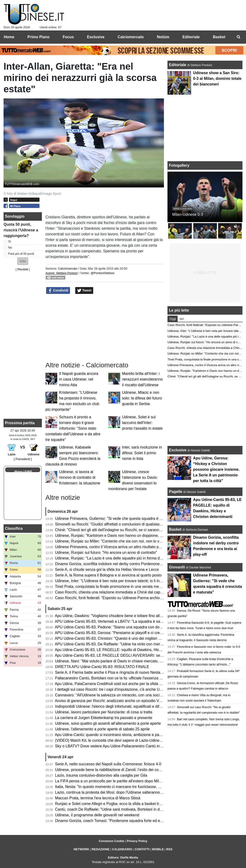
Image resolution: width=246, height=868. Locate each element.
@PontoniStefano (103, 273)
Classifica (14, 528)
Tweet (84, 291)
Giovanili (177, 567)
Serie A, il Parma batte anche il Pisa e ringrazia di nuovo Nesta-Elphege (115, 672)
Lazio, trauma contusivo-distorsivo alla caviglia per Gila (101, 775)
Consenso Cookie (111, 841)
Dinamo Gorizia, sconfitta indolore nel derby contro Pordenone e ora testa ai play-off (126, 564)
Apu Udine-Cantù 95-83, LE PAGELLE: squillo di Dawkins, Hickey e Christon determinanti (130, 650)
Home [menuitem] (9, 37)
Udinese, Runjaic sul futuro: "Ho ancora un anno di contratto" (106, 553)
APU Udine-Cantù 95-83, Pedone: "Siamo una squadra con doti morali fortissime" (123, 627)
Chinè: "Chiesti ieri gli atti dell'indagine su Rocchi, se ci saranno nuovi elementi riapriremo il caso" (137, 530)
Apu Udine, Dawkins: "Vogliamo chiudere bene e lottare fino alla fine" (113, 616)
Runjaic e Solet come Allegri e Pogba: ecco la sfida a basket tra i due (113, 804)
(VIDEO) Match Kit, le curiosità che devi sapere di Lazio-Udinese (109, 740)
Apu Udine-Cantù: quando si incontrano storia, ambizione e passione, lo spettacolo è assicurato (135, 735)
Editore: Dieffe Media (123, 857)
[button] (23, 261)
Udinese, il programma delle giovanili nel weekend (97, 815)
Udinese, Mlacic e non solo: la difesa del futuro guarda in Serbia (142, 398)
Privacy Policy (137, 841)
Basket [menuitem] (219, 37)
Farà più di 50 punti (21, 254)
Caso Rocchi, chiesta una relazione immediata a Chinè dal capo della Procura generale (128, 592)
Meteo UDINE (23, 472)
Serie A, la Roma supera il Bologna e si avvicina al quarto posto (108, 575)
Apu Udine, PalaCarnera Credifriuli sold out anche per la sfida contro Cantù (118, 684)
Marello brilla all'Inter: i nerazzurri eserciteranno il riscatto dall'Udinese (143, 379)
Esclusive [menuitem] (96, 37)
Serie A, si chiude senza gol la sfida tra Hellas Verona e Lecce (107, 569)
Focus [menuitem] (68, 37)
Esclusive (178, 450)
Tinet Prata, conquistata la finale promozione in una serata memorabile (114, 586)
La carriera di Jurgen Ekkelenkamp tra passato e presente (104, 718)
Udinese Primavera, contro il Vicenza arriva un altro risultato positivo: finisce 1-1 (122, 547)
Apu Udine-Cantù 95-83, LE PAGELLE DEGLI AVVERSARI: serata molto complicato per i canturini (137, 655)
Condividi (58, 291)
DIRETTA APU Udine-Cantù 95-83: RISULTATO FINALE (102, 667)
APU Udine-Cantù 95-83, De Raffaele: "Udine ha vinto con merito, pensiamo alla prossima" (131, 644)
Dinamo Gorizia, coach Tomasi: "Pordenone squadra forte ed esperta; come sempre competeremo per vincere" (148, 821)
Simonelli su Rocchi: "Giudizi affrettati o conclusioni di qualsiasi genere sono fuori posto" (129, 524)
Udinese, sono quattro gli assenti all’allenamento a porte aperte (108, 723)
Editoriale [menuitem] (191, 37)
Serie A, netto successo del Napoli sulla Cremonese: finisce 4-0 (108, 764)
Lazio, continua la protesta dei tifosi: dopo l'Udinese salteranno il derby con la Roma (125, 792)
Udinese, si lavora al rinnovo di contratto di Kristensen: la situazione (80, 477)
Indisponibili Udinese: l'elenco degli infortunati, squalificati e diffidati (111, 706)
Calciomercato (68, 269)
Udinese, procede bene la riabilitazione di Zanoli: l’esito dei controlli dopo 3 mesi (122, 770)
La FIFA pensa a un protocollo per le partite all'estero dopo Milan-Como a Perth (121, 781)
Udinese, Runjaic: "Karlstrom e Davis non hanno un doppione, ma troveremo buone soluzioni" (134, 536)
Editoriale (178, 65)
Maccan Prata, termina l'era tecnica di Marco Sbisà (98, 798)
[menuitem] (238, 37)
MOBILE (158, 849)
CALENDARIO (122, 849)
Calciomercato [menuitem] (131, 37)
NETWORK (81, 849)
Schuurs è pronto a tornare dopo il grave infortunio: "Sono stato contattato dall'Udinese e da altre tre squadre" (73, 428)
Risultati (23, 269)
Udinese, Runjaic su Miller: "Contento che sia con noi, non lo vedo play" (115, 541)
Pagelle (176, 492)
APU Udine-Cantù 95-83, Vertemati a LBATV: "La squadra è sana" (110, 621)
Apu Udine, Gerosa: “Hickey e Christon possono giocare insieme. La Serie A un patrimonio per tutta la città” (216, 469)
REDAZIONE (101, 849)
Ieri (182, 319)
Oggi (173, 319)
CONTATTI (142, 849)
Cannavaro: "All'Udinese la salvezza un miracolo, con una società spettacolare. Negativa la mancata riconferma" (149, 695)
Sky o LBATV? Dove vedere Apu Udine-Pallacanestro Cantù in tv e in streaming (122, 746)
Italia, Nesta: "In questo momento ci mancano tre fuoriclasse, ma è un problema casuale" (130, 787)
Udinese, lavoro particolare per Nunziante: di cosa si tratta (104, 712)
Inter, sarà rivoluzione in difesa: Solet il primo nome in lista (142, 453)
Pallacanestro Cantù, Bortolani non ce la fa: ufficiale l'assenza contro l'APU (118, 678)
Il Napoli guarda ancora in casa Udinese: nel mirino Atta (79, 379)
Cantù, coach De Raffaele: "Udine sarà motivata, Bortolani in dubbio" (113, 809)
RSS (169, 849)
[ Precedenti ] (23, 459)
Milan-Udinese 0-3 (188, 214)
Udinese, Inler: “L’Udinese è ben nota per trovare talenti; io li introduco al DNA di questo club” (133, 581)
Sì (10, 241)
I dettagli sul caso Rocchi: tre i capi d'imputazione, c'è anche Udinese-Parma (119, 689)
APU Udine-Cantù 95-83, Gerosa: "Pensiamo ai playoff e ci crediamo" (113, 633)
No (10, 248)
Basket (175, 529)
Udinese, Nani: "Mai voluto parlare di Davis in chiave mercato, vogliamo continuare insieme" (132, 661)
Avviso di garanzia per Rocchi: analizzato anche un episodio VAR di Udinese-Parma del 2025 (133, 701)
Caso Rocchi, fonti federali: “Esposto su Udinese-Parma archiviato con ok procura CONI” (130, 598)
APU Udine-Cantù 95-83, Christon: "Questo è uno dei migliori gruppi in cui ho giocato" (127, 638)
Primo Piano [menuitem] (38, 37)
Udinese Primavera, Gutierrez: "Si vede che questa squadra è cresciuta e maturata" (125, 519)
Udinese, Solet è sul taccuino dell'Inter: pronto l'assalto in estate (142, 423)
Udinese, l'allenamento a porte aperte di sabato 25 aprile (103, 729)
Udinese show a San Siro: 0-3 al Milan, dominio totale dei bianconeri (217, 78)
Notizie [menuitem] (163, 37)
